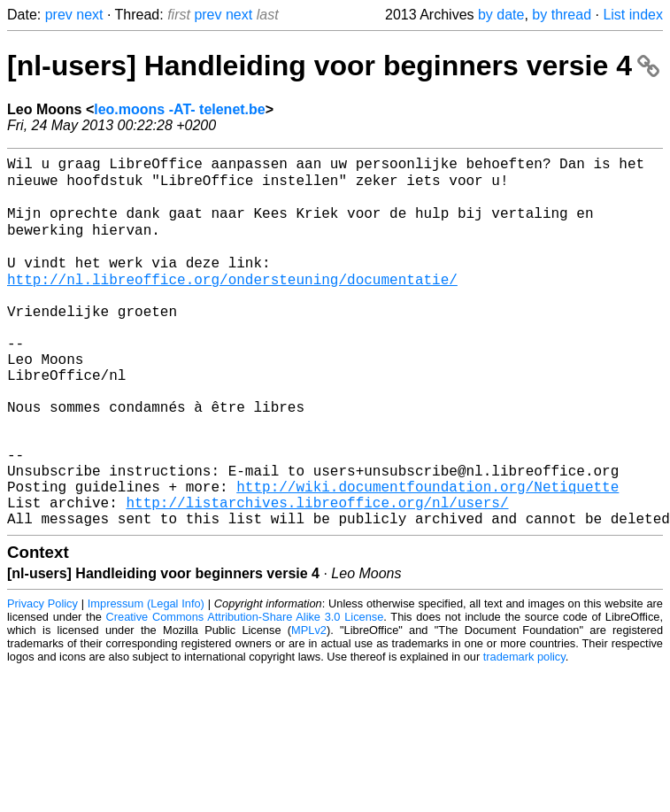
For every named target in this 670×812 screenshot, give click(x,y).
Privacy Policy (42, 680)
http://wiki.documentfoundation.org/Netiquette (427, 555)
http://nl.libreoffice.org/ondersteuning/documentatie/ (232, 302)
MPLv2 (309, 706)
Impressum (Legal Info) (146, 680)
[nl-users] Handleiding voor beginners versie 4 (333, 66)
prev (59, 15)
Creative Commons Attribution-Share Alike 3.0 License (245, 693)
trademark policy (524, 733)
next (89, 15)
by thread (562, 15)
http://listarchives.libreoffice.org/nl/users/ (317, 575)
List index (633, 15)
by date (501, 15)
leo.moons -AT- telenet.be (180, 109)
